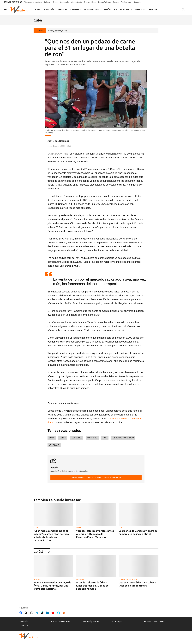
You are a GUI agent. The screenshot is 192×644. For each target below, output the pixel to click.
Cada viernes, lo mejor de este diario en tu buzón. (96, 478)
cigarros (92, 438)
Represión (138, 2)
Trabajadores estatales (33, 2)
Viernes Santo (76, 2)
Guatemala (64, 2)
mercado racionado (123, 438)
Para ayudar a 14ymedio (58, 31)
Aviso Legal (117, 621)
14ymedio (24, 621)
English (153, 10)
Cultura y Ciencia (123, 10)
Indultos (47, 2)
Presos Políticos (104, 2)
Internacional (92, 10)
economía (77, 438)
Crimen (116, 2)
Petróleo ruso (126, 2)
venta (63, 438)
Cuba (38, 10)
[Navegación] (5, 10)
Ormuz (55, 2)
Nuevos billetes (90, 2)
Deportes (62, 10)
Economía (49, 10)
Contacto (24, 626)
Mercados (140, 10)
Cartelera (76, 10)
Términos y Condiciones (153, 621)
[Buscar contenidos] (183, 10)
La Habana (54, 445)
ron (105, 438)
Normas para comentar (61, 621)
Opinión (107, 10)
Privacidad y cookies (90, 621)
